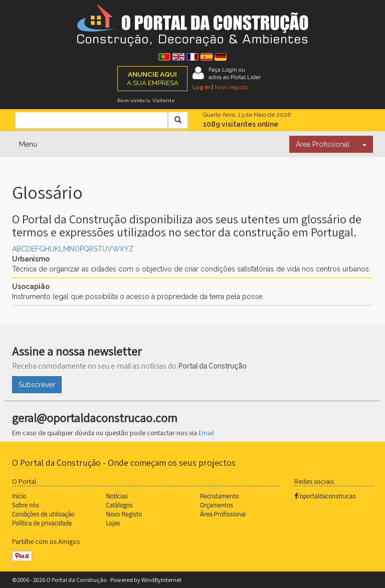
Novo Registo (124, 514)
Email (206, 433)
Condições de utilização (43, 514)
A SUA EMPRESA (153, 78)
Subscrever (37, 385)
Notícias (117, 496)
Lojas (113, 523)
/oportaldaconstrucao (325, 496)
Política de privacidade (42, 523)
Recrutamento (219, 496)
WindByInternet (161, 580)
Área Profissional (323, 144)
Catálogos (120, 505)
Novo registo (231, 87)
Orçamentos (217, 505)
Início (19, 496)
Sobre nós (26, 505)
